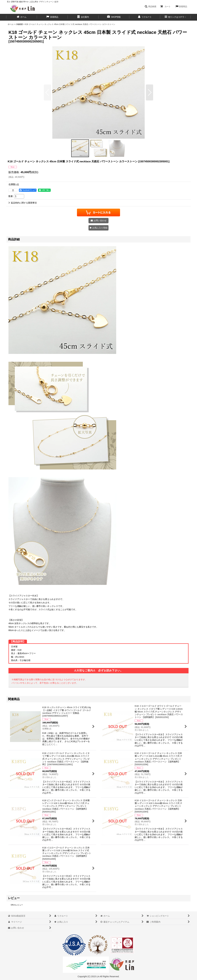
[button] (150, 6)
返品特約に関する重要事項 (23, 203)
